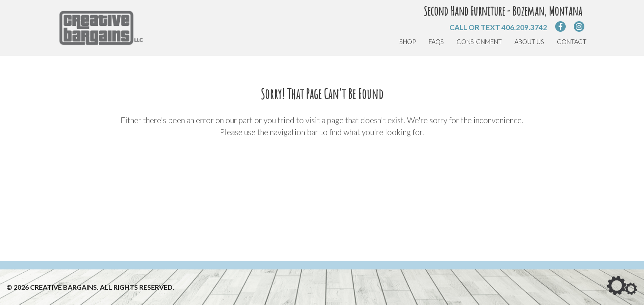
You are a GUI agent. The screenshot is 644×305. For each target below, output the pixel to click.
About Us (529, 42)
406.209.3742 (524, 27)
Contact (572, 42)
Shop (408, 42)
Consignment (479, 42)
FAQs (436, 42)
